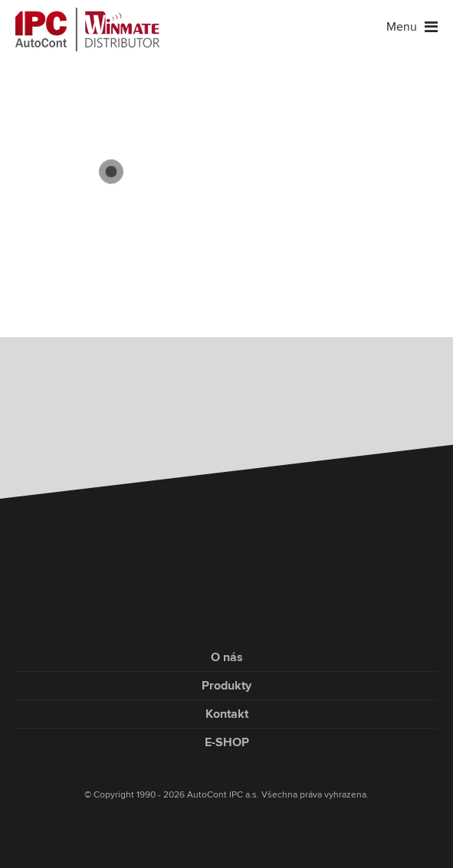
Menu (412, 27)
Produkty (226, 686)
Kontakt (227, 714)
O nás (227, 657)
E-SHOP (227, 742)
